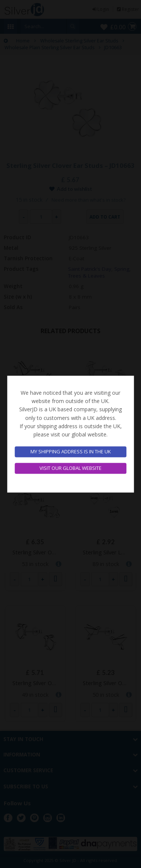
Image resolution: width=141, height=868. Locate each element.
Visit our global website (70, 468)
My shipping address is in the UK (71, 452)
